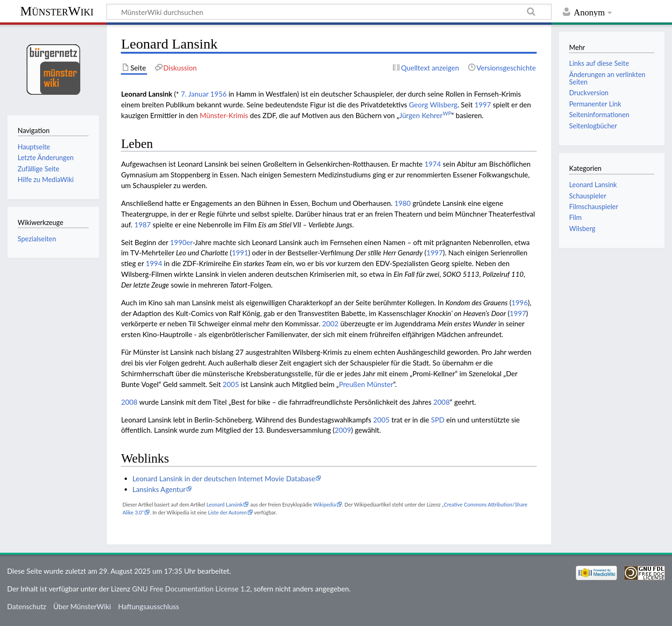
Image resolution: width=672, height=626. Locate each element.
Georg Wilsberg (433, 105)
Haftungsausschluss (149, 606)
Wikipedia (324, 504)
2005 (231, 384)
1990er (181, 242)
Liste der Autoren (227, 512)
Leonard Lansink (224, 504)
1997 (483, 105)
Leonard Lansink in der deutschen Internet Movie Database (224, 478)
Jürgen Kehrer (425, 115)
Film (575, 217)
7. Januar (194, 94)
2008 (129, 402)
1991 (240, 253)
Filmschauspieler (593, 207)
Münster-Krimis (224, 115)
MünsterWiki (57, 11)
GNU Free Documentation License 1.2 (191, 589)
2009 (343, 430)
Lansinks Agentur (159, 489)
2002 (330, 324)
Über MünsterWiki (82, 606)
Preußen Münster (366, 384)
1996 (520, 302)
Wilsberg (582, 229)
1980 (402, 203)
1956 (219, 94)
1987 (143, 225)
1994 (154, 263)
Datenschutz (27, 606)
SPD (438, 420)
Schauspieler (588, 196)
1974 (433, 164)
